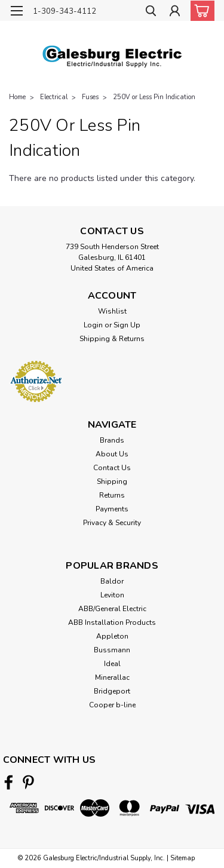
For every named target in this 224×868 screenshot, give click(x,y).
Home (17, 97)
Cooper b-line (112, 705)
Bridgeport (112, 691)
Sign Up (127, 325)
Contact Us (112, 468)
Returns (112, 495)
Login (93, 325)
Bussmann (112, 650)
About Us (112, 454)
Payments (112, 509)
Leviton (112, 595)
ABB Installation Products (112, 622)
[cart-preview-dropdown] (200, 11)
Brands (112, 440)
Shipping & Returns (112, 339)
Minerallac (112, 677)
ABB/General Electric (112, 609)
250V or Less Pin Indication (154, 97)
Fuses (90, 97)
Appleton (112, 636)
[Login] (175, 12)
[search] (151, 12)
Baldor (112, 581)
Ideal (112, 664)
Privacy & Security (112, 523)
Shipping (112, 481)
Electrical (54, 97)
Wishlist (112, 311)
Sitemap (182, 858)
